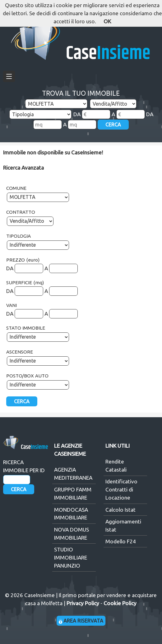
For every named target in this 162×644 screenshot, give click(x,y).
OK (107, 21)
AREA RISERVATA (81, 621)
